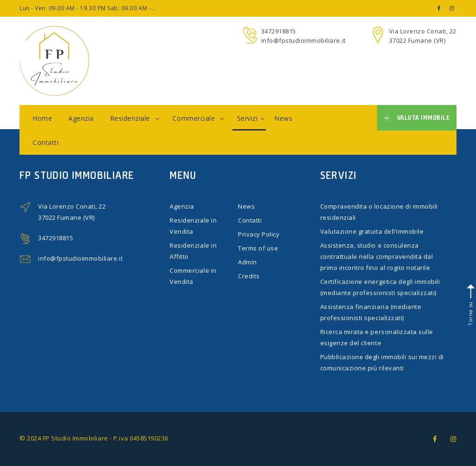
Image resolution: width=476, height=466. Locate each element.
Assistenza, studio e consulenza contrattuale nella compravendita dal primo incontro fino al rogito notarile (377, 256)
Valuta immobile (417, 118)
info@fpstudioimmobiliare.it (304, 40)
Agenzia (81, 118)
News (283, 118)
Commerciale (198, 118)
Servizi (251, 118)
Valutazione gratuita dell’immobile (372, 231)
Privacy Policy (259, 234)
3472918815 (279, 31)
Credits (249, 276)
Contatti (46, 142)
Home (42, 118)
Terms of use (258, 248)
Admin (248, 262)
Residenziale (135, 118)
